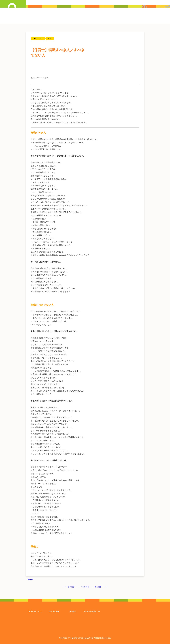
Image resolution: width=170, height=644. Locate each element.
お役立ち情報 (54, 611)
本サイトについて (35, 611)
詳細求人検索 (13, 7)
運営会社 (73, 611)
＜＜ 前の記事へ (68, 587)
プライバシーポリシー (92, 611)
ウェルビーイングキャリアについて (144, 15)
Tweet (30, 580)
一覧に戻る (85, 587)
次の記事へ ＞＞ (103, 587)
